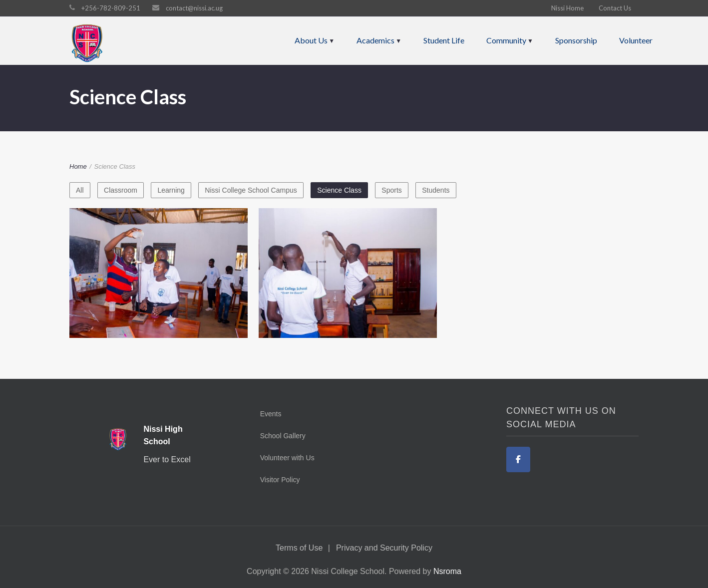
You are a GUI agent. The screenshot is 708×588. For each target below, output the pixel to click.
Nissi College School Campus (251, 190)
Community (506, 40)
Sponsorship (576, 40)
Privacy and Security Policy (384, 548)
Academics (375, 40)
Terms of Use (299, 548)
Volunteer (636, 40)
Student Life (444, 40)
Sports (391, 190)
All (80, 190)
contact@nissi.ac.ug (194, 8)
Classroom (121, 190)
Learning (171, 190)
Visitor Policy (280, 480)
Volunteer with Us (287, 458)
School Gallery (283, 436)
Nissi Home (567, 8)
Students (436, 190)
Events (271, 414)
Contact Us (615, 8)
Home (78, 166)
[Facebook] (518, 459)
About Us (311, 40)
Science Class (339, 190)
